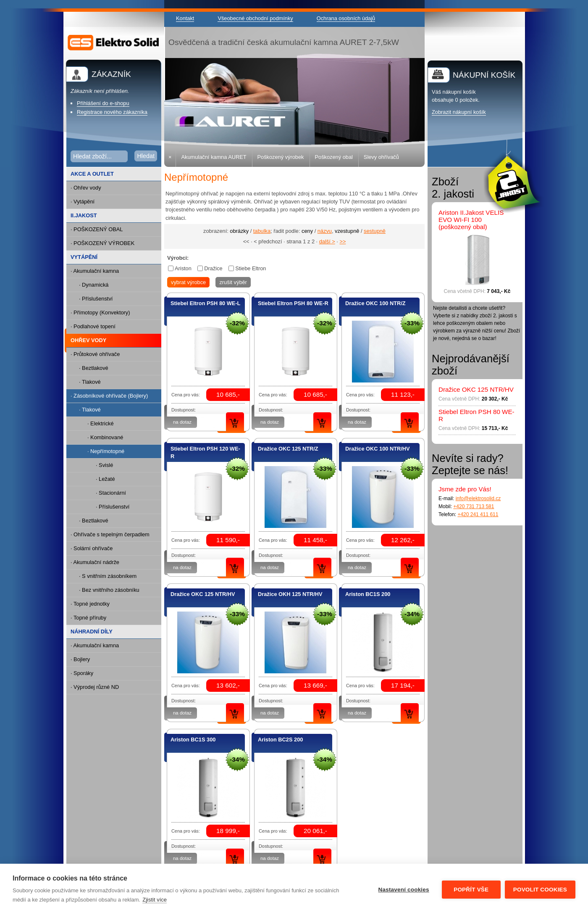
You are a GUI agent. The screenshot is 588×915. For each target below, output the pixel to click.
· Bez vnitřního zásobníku (109, 590)
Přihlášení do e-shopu (103, 103)
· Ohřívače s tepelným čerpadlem (110, 534)
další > (327, 241)
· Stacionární (111, 493)
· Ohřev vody (86, 188)
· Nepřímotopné (95, 452)
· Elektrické (101, 423)
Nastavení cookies (404, 890)
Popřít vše (471, 890)
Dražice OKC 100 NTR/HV (378, 449)
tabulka (262, 231)
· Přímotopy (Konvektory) (100, 312)
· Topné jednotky (90, 604)
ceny (307, 231)
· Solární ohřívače (92, 548)
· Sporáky (82, 673)
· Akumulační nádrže (95, 562)
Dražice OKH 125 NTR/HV (290, 594)
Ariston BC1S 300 (193, 740)
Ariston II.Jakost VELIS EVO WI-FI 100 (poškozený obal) (471, 220)
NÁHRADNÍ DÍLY (92, 632)
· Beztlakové (94, 368)
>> (343, 241)
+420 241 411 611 (478, 514)
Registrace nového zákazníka (112, 112)
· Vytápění (83, 202)
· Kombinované (105, 437)
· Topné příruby (88, 618)
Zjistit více (155, 900)
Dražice (213, 268)
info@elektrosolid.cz (478, 498)
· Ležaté (105, 479)
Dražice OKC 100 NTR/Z (375, 303)
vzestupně (347, 231)
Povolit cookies (540, 890)
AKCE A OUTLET (92, 174)
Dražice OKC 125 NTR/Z (288, 449)
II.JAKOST (84, 215)
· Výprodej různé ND (95, 687)
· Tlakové (90, 382)
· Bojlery (80, 659)
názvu (325, 231)
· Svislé (104, 465)
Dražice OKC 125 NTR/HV (203, 594)
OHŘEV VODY (86, 341)
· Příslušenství (96, 299)
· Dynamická (94, 285)
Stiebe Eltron (251, 268)
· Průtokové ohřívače (95, 354)
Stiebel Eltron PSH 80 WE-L (205, 303)
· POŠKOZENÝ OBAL (97, 229)
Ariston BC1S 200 (368, 594)
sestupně (375, 231)
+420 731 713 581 (474, 506)
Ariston (183, 268)
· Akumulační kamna (95, 271)
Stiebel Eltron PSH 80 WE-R (293, 303)
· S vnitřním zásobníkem (108, 576)
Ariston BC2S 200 (280, 740)
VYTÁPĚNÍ (84, 257)
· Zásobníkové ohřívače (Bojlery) (107, 396)
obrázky (239, 231)
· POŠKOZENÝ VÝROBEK (102, 243)
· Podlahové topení (93, 326)
